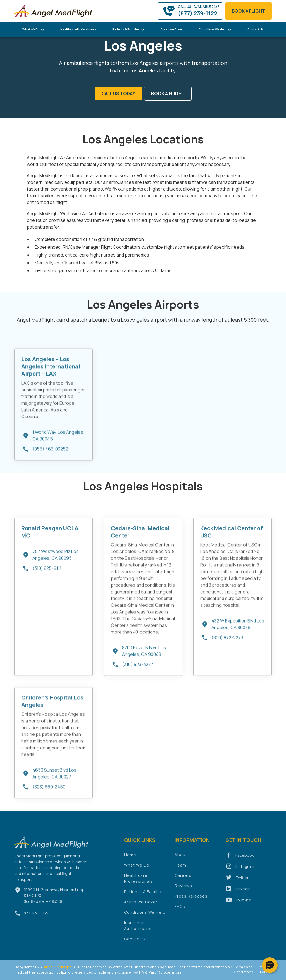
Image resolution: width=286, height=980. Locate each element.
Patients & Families (144, 895)
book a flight (248, 11)
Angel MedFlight (57, 967)
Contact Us (256, 29)
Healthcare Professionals (78, 29)
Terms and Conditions (244, 970)
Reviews (183, 889)
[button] (34, 30)
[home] (53, 11)
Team (180, 868)
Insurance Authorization (138, 929)
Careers (183, 879)
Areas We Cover (172, 29)
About (181, 858)
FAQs (180, 910)
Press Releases (191, 899)
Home (130, 858)
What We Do (137, 868)
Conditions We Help (145, 916)
